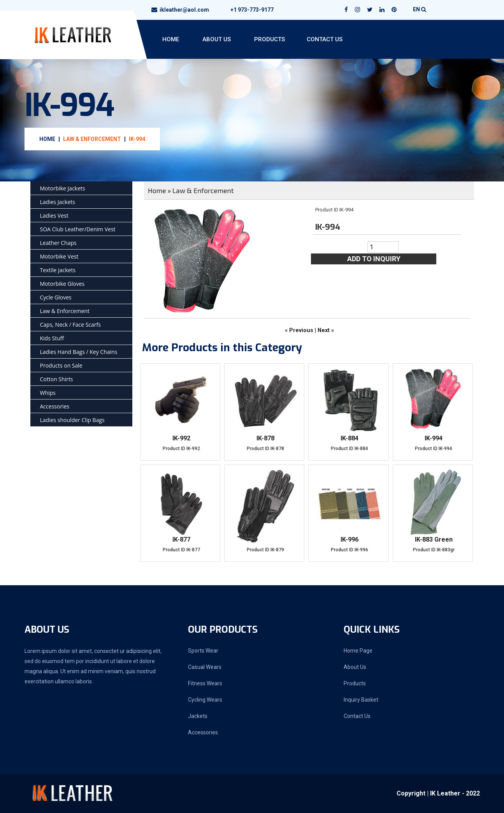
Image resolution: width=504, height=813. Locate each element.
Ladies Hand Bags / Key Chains (79, 352)
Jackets (198, 716)
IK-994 (137, 139)
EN (420, 9)
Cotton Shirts (57, 379)
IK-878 (265, 438)
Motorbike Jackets (63, 188)
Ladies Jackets (58, 202)
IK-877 (181, 539)
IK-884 (349, 438)
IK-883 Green (434, 539)
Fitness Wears (205, 683)
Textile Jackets (58, 270)
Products (270, 39)
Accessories (55, 406)
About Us (217, 39)
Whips (48, 393)
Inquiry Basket (361, 700)
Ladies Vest (54, 216)
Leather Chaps (58, 243)
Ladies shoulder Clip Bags (72, 420)
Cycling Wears (205, 700)
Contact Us (325, 39)
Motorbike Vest (59, 256)
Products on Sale (61, 365)
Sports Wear (203, 651)
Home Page (358, 651)
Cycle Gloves (56, 297)
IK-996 (349, 539)
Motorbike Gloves (62, 284)
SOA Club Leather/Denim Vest (78, 229)
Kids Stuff (52, 338)
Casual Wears (205, 667)
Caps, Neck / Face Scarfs (70, 325)
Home (171, 39)
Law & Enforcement (92, 139)
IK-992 (181, 438)
